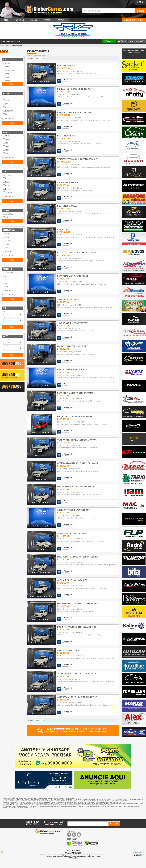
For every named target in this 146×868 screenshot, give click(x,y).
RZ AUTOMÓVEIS (10, 41)
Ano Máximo (7, 318)
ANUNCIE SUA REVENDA (134, 20)
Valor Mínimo (8, 340)
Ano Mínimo (7, 312)
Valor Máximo (8, 346)
